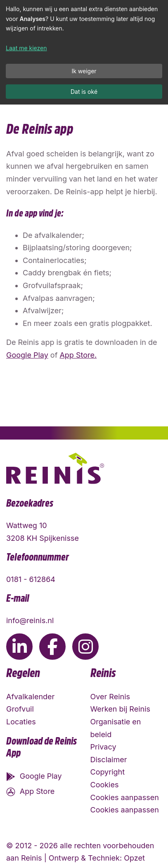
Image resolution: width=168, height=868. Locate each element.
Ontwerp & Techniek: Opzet (97, 858)
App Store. (78, 355)
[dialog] (84, 52)
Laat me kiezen (26, 48)
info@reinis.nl (30, 620)
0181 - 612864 (31, 579)
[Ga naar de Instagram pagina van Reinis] (85, 647)
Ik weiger (84, 71)
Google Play (27, 355)
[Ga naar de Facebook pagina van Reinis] (52, 647)
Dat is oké (84, 92)
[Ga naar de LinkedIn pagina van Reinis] (19, 647)
